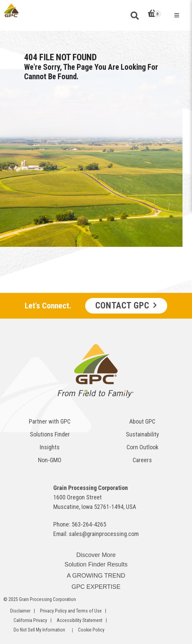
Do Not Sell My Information (39, 630)
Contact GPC (122, 305)
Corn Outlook (142, 447)
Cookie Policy (91, 630)
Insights (50, 447)
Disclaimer (20, 611)
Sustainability (142, 434)
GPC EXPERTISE (96, 587)
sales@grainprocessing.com (104, 534)
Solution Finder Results (96, 564)
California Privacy (30, 620)
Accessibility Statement (80, 620)
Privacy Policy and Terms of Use (71, 611)
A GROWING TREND (96, 576)
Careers (142, 460)
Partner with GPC (50, 421)
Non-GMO (50, 460)
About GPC (142, 421)
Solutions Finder (50, 434)
